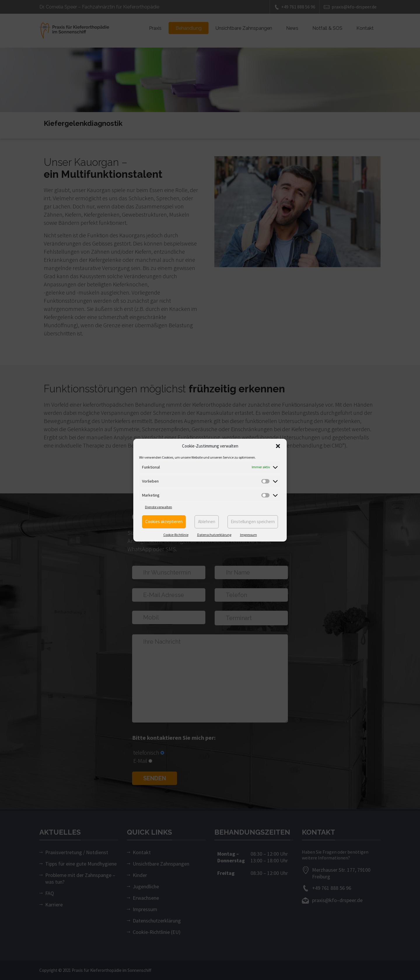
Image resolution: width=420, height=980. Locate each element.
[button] (278, 446)
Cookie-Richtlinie (176, 535)
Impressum (249, 535)
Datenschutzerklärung (214, 535)
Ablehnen (207, 522)
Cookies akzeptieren (164, 522)
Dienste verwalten (159, 507)
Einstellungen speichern (253, 522)
